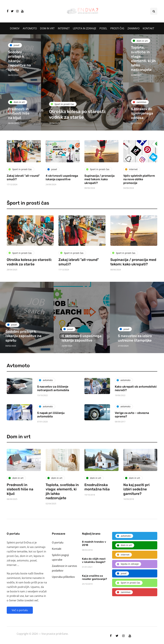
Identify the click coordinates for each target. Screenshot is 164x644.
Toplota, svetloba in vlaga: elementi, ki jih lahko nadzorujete (143, 59)
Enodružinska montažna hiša (97, 503)
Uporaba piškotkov (63, 577)
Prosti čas (117, 28)
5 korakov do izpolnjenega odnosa (142, 113)
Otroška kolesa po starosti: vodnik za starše (29, 278)
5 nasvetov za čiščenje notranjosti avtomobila (53, 404)
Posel (103, 28)
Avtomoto (30, 28)
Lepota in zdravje (85, 28)
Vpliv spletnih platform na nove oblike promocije (139, 179)
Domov (15, 28)
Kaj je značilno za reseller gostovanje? (94, 593)
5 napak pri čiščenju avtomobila (51, 430)
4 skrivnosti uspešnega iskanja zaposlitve (62, 178)
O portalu (58, 542)
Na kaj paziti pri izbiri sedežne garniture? (136, 505)
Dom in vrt (47, 28)
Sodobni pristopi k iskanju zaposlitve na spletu (19, 61)
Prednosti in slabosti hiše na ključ (19, 113)
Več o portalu (20, 610)
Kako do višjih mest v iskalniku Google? (94, 576)
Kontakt (148, 28)
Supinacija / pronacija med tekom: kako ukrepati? (99, 179)
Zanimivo (133, 28)
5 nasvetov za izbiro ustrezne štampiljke (135, 338)
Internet (64, 28)
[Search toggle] (154, 11)
